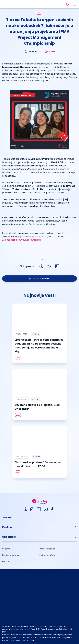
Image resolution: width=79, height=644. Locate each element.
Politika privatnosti (11, 555)
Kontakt (6, 561)
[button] (39, 517)
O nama (6, 549)
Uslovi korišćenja (47, 549)
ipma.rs (36, 236)
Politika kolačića (47, 555)
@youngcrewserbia (30, 240)
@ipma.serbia (10, 240)
